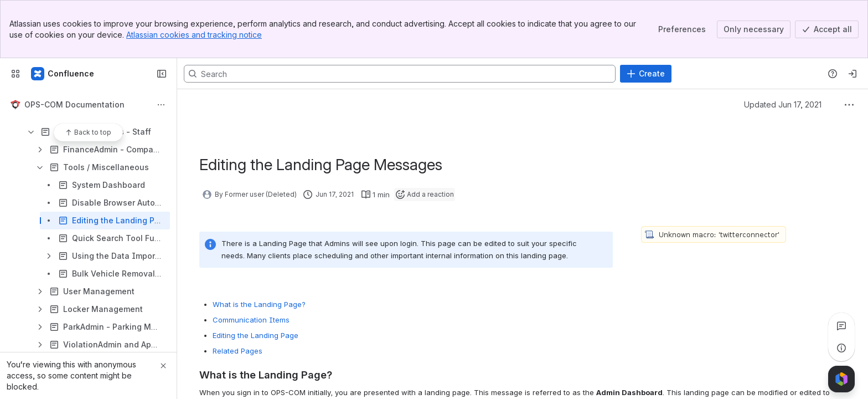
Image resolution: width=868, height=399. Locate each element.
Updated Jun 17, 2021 (783, 104)
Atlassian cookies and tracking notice (194, 35)
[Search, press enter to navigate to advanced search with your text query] (400, 74)
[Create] (646, 74)
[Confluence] (63, 74)
